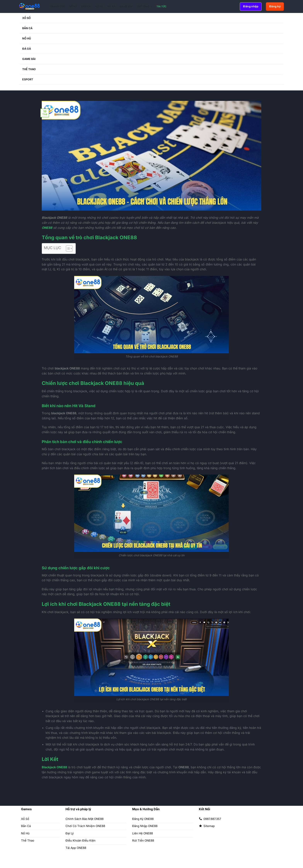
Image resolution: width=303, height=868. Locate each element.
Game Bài (126, 6)
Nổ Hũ (99, 6)
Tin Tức (162, 6)
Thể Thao (145, 6)
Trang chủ (57, 6)
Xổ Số (73, 6)
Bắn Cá (86, 6)
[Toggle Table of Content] (67, 248)
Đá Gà (111, 6)
